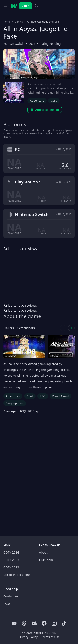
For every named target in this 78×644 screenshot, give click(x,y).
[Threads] (24, 623)
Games (19, 22)
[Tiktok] (64, 623)
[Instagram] (54, 623)
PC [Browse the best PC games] (5, 44)
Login (26, 6)
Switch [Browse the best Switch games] (20, 44)
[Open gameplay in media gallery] (24, 346)
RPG (43, 396)
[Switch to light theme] (37, 6)
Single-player (15, 403)
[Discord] (34, 623)
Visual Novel (61, 396)
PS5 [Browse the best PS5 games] (11, 44)
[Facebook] (44, 623)
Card (54, 101)
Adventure (37, 101)
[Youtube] (14, 623)
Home (7, 22)
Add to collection (45, 110)
